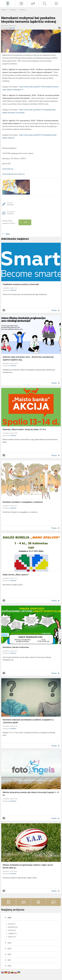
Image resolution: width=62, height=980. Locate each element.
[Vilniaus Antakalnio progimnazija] (8, 3)
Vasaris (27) (12, 934)
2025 (9, 943)
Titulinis (4, 10)
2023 (9, 954)
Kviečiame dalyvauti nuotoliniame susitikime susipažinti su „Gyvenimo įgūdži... (28, 721)
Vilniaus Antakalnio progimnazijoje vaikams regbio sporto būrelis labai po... (28, 866)
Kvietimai (23, 10)
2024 (9, 949)
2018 (9, 966)
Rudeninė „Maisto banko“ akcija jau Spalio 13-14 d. (24, 429)
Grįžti (8, 234)
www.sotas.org (8, 169)
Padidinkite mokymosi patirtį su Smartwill (21, 284)
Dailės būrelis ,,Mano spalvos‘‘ (16, 575)
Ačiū (24, 222)
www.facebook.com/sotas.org (13, 174)
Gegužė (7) (12, 924)
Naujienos (13, 10)
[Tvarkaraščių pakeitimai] (33, 4)
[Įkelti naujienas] (21, 4)
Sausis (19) (12, 937)
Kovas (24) (12, 930)
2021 (9, 960)
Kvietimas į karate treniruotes (16, 647)
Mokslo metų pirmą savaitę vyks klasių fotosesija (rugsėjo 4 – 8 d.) (31, 794)
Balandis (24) (13, 927)
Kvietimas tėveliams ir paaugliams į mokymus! (23, 502)
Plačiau (54, 310)
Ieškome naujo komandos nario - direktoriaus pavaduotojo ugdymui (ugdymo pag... (28, 358)
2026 (9, 918)
